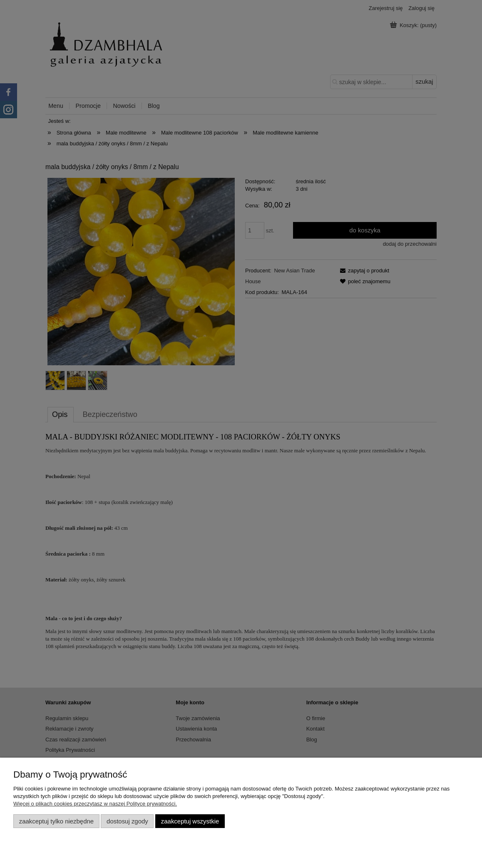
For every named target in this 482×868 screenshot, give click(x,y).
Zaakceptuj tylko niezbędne (56, 821)
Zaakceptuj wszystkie (190, 821)
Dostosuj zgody (127, 821)
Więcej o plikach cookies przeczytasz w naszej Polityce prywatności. (95, 804)
